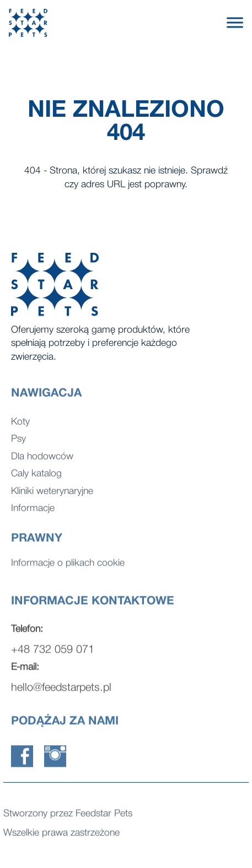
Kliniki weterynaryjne (52, 498)
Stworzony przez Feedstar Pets (68, 816)
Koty (20, 428)
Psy (18, 445)
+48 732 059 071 (53, 658)
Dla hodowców (42, 463)
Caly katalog (36, 480)
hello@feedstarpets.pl (61, 696)
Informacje (33, 515)
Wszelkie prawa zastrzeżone (61, 835)
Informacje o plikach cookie (68, 565)
